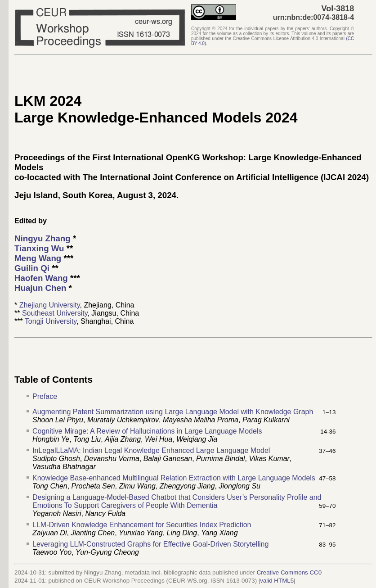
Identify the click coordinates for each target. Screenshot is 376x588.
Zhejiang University (50, 305)
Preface (45, 396)
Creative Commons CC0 (289, 572)
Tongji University (51, 321)
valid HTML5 (277, 581)
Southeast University (55, 313)
